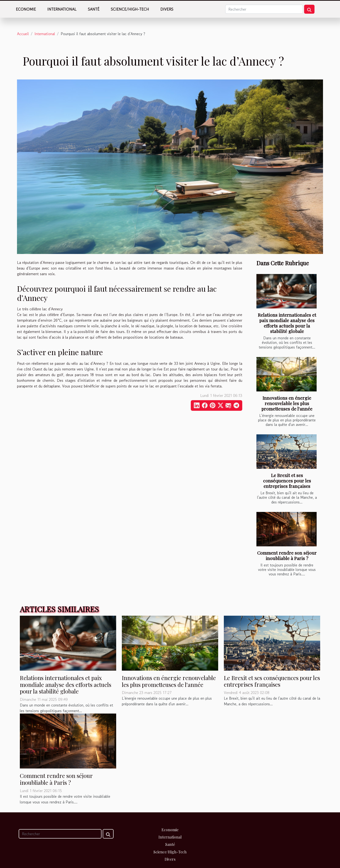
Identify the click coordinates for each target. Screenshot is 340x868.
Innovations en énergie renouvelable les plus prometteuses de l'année (287, 403)
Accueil (23, 34)
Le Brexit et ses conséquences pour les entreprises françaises (287, 481)
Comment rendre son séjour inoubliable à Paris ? (287, 555)
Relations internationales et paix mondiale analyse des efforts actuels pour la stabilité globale (287, 323)
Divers (167, 9)
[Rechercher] (264, 9)
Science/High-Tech (130, 9)
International (62, 9)
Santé (94, 9)
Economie (26, 9)
